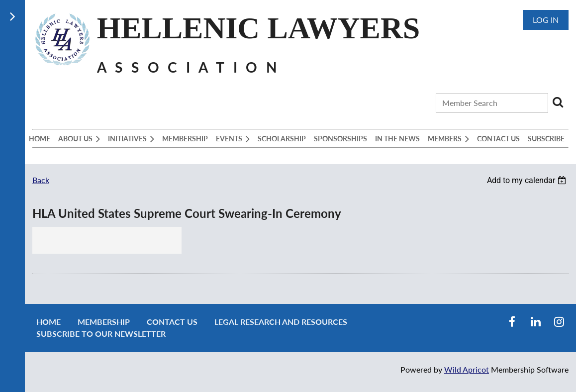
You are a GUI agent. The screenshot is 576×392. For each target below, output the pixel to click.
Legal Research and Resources (281, 322)
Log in (546, 20)
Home (48, 322)
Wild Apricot (467, 369)
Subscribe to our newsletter (101, 334)
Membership (104, 322)
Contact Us (172, 322)
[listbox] (528, 180)
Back (41, 180)
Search (558, 102)
